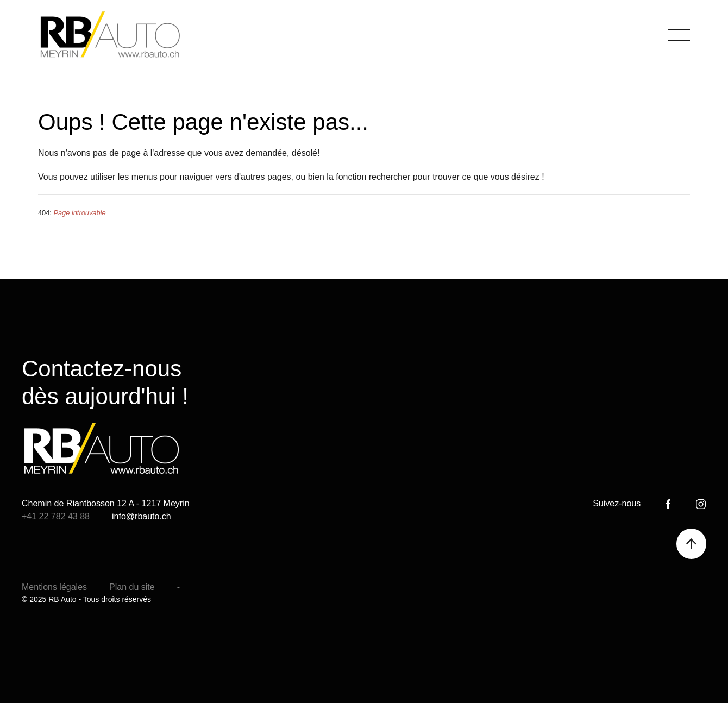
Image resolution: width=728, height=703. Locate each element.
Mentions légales (54, 587)
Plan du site (132, 587)
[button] (679, 35)
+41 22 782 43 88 (56, 516)
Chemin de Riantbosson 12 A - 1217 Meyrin (106, 503)
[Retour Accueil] (112, 35)
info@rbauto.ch (142, 516)
